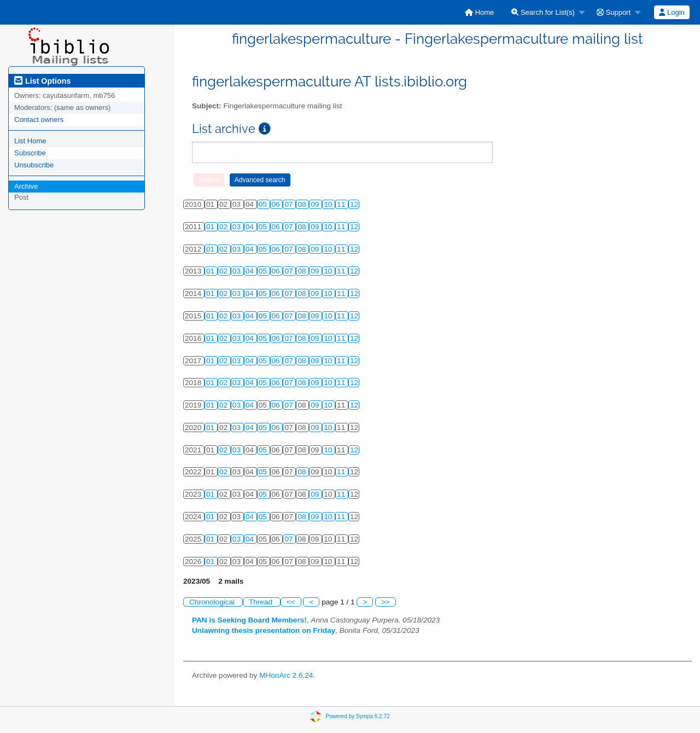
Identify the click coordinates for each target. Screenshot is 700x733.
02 (224, 227)
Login (672, 12)
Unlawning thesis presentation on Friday (264, 630)
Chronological (213, 602)
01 (211, 227)
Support (614, 12)
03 (238, 227)
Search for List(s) (543, 12)
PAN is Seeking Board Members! (249, 620)
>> (386, 602)
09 (316, 204)
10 (329, 204)
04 (251, 227)
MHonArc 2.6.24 (286, 675)
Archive (26, 186)
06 (277, 204)
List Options (42, 81)
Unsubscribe (34, 165)
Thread (262, 602)
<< (291, 602)
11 (342, 204)
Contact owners (39, 120)
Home (479, 12)
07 (290, 204)
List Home (30, 141)
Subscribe (30, 153)
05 (264, 204)
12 (354, 204)
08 (303, 204)
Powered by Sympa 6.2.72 (357, 716)
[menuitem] (479, 12)
